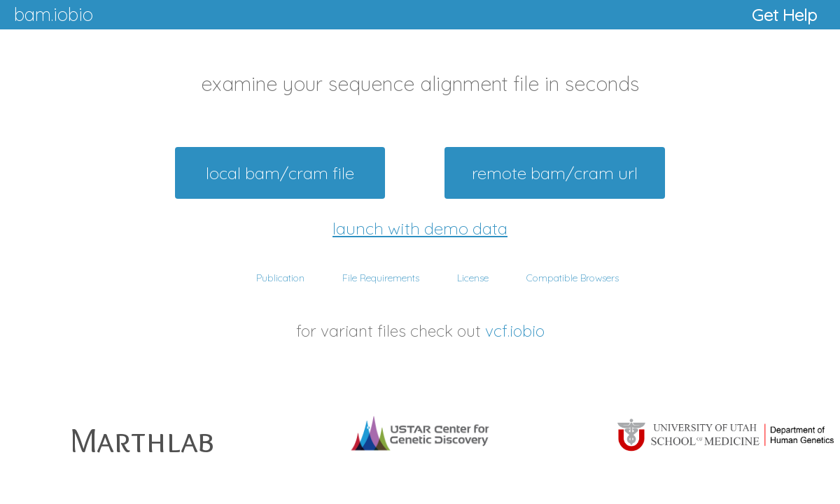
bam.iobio (54, 14)
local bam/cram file (280, 173)
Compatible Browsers (573, 278)
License (473, 278)
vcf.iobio (515, 331)
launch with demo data (420, 228)
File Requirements (381, 278)
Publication (280, 278)
